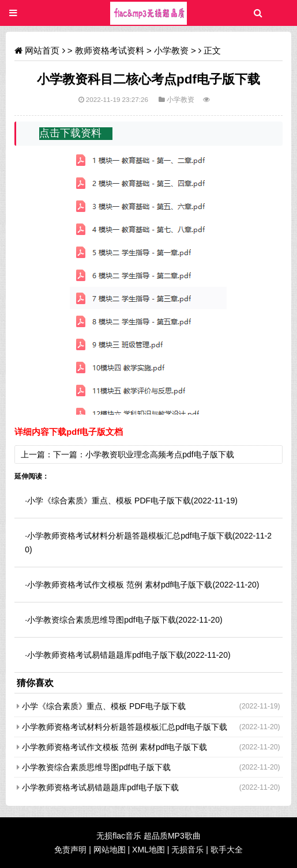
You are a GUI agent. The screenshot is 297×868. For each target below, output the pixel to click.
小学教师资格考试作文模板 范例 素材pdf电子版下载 (120, 585)
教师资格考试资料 (110, 50)
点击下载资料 (70, 133)
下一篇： (69, 454)
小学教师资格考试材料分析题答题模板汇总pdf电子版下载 (129, 536)
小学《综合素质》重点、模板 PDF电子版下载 (109, 501)
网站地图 (110, 850)
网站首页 (42, 50)
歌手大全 (227, 850)
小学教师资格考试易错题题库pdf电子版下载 (105, 655)
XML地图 (148, 850)
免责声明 (70, 850)
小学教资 (171, 50)
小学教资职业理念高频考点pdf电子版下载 (159, 454)
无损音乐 (187, 850)
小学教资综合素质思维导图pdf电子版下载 (101, 620)
